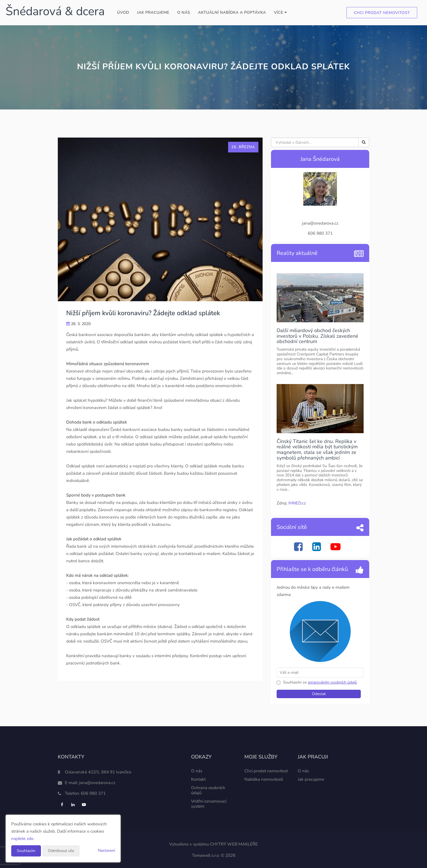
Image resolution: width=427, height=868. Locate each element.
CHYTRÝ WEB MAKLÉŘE (234, 844)
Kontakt (198, 779)
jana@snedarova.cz (97, 783)
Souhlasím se (295, 682)
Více (280, 12)
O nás (183, 12)
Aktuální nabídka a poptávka (232, 12)
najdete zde (22, 839)
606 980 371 (93, 793)
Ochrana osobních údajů (208, 790)
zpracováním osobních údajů (332, 682)
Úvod (123, 12)
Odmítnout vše (61, 851)
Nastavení (106, 850)
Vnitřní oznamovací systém (209, 804)
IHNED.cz (297, 503)
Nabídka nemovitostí (264, 779)
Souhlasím (26, 851)
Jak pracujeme (153, 12)
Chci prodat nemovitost (382, 13)
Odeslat (319, 694)
